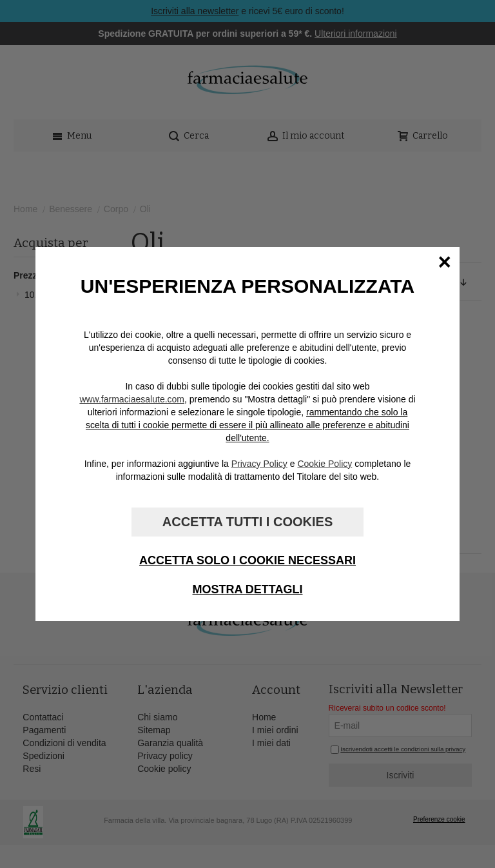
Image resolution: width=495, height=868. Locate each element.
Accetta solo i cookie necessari (247, 560)
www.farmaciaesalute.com (132, 399)
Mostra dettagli (248, 589)
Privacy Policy (259, 464)
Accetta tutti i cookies (247, 522)
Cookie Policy (325, 464)
